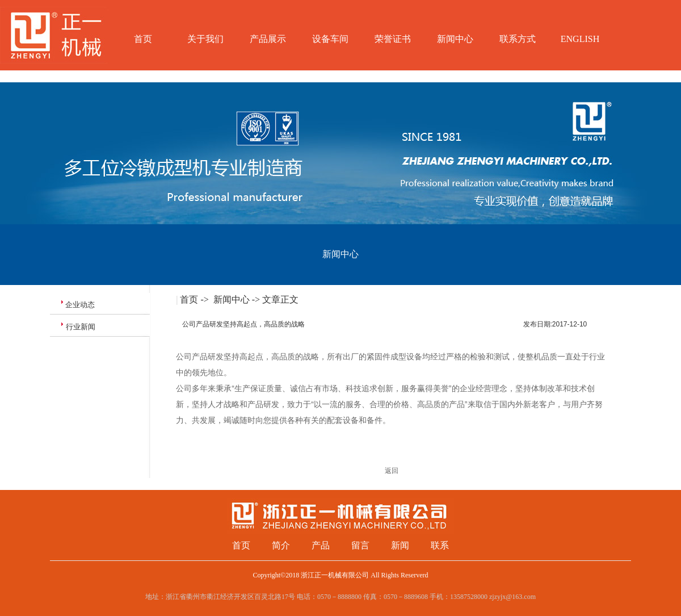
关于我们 (205, 39)
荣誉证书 (393, 39)
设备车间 (330, 39)
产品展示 (268, 39)
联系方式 (518, 39)
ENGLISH (580, 39)
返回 (392, 471)
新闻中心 (455, 39)
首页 (143, 39)
